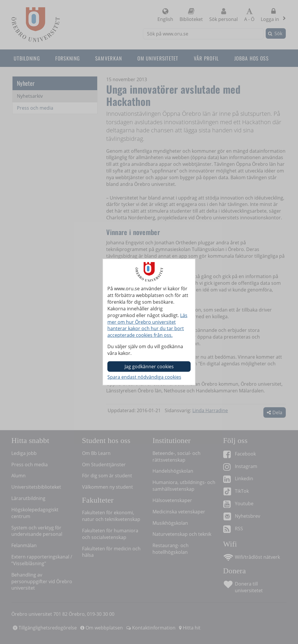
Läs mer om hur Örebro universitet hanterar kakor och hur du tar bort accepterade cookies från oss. (147, 325)
